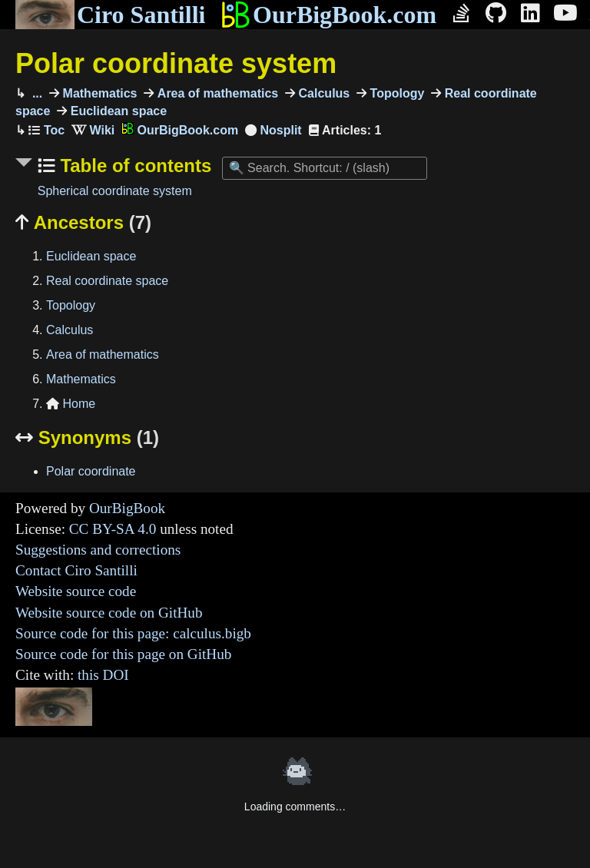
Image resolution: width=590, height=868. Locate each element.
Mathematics (98, 93)
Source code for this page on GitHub (123, 654)
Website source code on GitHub (109, 613)
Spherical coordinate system (115, 191)
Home (71, 404)
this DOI (103, 675)
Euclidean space (117, 111)
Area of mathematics (216, 93)
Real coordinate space (107, 281)
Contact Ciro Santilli (76, 570)
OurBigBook (127, 508)
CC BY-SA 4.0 (113, 529)
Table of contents (134, 166)
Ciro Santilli (110, 15)
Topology (395, 93)
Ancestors (83, 222)
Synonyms (87, 437)
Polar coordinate (91, 471)
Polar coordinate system (176, 63)
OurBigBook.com (328, 15)
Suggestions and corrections (98, 550)
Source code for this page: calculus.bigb (133, 633)
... (35, 93)
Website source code (76, 591)
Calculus (322, 93)
